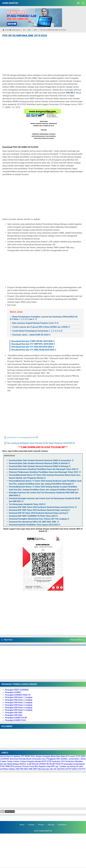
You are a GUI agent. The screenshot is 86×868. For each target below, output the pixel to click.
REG (36, 766)
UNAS (74, 769)
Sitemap (51, 824)
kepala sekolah (35, 761)
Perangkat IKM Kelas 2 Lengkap (19, 700)
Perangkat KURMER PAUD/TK (18, 695)
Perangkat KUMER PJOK (15, 720)
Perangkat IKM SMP (14, 712)
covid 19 (74, 756)
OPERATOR (44, 764)
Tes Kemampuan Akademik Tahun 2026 (26, 504)
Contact (31, 824)
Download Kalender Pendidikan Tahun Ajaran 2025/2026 (33, 525)
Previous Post (76, 640)
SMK (30, 769)
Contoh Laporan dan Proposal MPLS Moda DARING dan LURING (40, 327)
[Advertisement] (43, 56)
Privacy (41, 824)
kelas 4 (11, 761)
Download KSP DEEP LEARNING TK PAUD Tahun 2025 (32, 516)
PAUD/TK (60, 764)
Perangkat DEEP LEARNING (17, 690)
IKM (58, 759)
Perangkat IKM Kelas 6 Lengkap (19, 710)
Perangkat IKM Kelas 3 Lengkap (19, 702)
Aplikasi (17, 756)
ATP (23, 756)
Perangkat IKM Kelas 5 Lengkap (19, 707)
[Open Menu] (78, 3)
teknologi (42, 769)
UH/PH (68, 769)
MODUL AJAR (25, 764)
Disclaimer (62, 824)
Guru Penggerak (49, 759)
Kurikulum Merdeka (74, 761)
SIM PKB (20, 769)
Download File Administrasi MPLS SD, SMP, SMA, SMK (33, 522)
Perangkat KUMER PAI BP (16, 718)
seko (81, 766)
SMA (26, 769)
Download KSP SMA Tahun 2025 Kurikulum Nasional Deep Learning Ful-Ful (42, 507)
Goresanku (37, 759)
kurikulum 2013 (59, 761)
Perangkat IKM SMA (14, 715)
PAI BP (52, 764)
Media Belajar (13, 764)
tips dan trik (51, 769)
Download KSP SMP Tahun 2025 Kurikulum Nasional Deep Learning (38, 510)
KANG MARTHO (10, 3)
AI (12, 756)
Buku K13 (65, 756)
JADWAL (64, 759)
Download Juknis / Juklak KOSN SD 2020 (30, 335)
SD (77, 766)
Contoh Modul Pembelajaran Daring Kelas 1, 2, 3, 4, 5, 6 (36, 331)
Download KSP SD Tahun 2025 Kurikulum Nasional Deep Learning (37, 513)
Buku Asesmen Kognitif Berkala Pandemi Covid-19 (34, 323)
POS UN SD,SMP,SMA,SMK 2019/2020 (23, 36)
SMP (35, 769)
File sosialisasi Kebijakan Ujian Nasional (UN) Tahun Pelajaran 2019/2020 (39, 443)
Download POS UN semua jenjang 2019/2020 (21, 437)
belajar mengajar (43, 756)
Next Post (8, 640)
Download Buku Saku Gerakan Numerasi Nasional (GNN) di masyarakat (40, 460)
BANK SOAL (30, 756)
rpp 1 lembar (61, 766)
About (22, 824)
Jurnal (71, 759)
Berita (53, 756)
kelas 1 (77, 759)
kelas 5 (18, 761)
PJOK (2, 766)
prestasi (18, 766)
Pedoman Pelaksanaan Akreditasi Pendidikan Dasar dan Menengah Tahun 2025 (44, 472)
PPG (12, 766)
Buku (59, 756)
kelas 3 (5, 761)
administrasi (5, 756)
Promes (25, 766)
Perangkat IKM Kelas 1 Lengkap (19, 697)
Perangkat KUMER (13, 692)
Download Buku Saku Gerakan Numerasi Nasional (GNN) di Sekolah (38, 463)
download (14, 759)
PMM (7, 766)
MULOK (35, 764)
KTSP (49, 761)
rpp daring (71, 766)
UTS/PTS (81, 769)
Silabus (12, 769)
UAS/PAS (61, 769)
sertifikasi (4, 769)
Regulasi (42, 766)
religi (49, 766)
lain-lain (3, 764)
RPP (53, 766)
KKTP (44, 761)
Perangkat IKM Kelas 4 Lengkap (19, 705)
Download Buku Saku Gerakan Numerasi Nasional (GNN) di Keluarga (39, 466)
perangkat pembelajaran (75, 764)
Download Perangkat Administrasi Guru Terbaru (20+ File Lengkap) (38, 519)
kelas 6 (25, 761)
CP (79, 756)
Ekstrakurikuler (25, 759)
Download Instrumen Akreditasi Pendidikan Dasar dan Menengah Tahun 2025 (43, 469)
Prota (32, 766)
